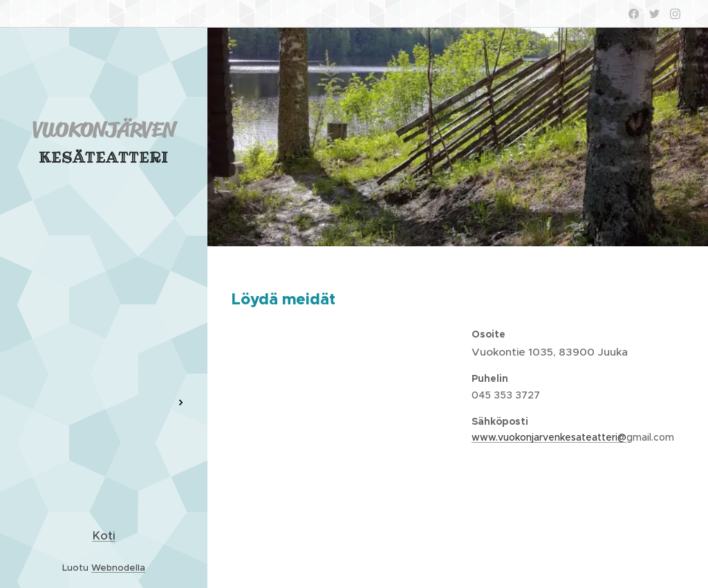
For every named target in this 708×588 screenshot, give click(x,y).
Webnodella (118, 568)
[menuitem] (104, 285)
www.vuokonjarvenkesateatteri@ (549, 437)
